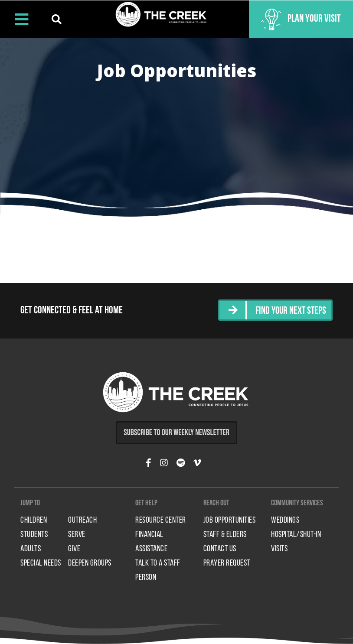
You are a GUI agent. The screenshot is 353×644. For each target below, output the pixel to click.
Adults (31, 549)
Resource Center (161, 520)
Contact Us (220, 549)
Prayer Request (227, 563)
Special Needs (41, 563)
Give (74, 549)
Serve (77, 534)
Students (34, 534)
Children (34, 520)
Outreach (82, 520)
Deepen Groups (90, 563)
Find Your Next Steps (290, 311)
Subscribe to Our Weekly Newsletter (176, 432)
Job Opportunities (230, 520)
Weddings (285, 520)
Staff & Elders (225, 534)
